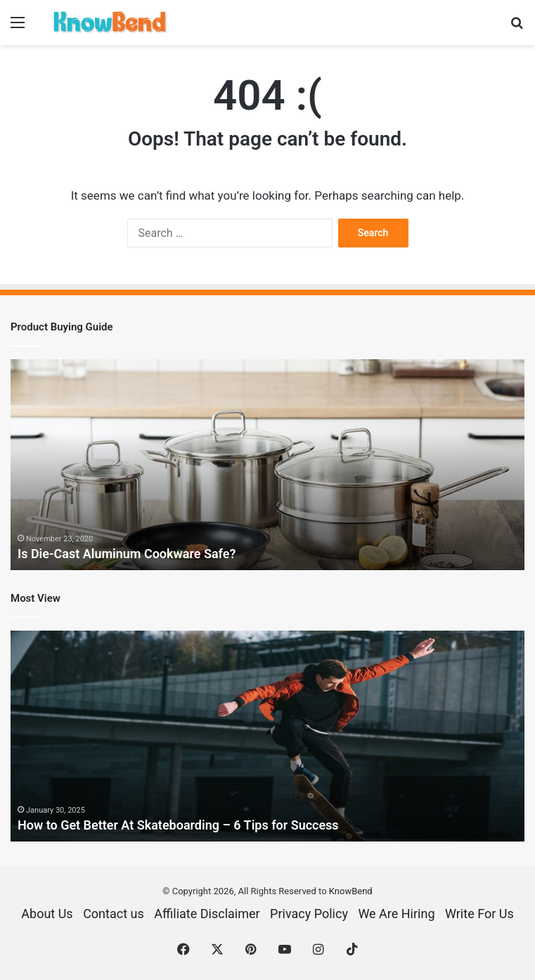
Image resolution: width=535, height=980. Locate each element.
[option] (267, 465)
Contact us (114, 914)
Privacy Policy (309, 914)
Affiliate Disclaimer (207, 914)
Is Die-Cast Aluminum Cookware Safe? (127, 554)
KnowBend (351, 891)
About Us (47, 914)
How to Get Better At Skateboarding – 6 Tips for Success (178, 825)
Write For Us (479, 914)
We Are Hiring (396, 914)
